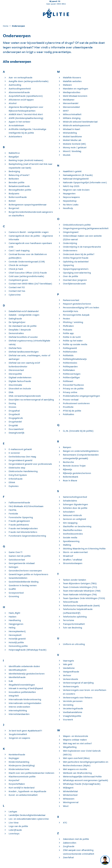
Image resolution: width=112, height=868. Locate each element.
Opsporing (68, 265)
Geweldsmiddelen (18, 578)
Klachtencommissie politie (22, 777)
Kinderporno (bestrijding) (22, 765)
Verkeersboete (71, 679)
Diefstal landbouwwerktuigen (24, 352)
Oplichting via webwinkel (76, 262)
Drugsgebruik (16, 418)
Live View (14, 823)
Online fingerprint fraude (76, 258)
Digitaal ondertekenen (20, 377)
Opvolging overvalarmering (77, 273)
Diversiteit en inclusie (20, 389)
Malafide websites (72, 81)
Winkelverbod (70, 795)
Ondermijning (70, 243)
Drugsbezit (14, 414)
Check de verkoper (18, 265)
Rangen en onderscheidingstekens (81, 451)
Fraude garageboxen (19, 521)
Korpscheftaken (17, 784)
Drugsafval (14, 411)
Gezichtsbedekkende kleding (24, 582)
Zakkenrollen (70, 843)
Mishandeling (70, 133)
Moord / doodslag (72, 151)
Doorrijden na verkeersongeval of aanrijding (31, 400)
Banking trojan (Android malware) (26, 160)
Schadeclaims (70, 501)
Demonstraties (16, 333)
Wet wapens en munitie (75, 769)
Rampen (67, 447)
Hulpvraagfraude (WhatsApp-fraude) (28, 650)
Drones (12, 407)
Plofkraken (68, 326)
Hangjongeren (16, 624)
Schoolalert (69, 512)
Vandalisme (69, 668)
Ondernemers (70, 250)
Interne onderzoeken (19, 707)
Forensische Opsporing (21, 517)
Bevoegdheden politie (20, 190)
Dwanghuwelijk (16, 433)
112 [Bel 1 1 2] (59, 1)
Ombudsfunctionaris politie (77, 225)
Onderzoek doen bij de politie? (79, 254)
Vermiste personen (73, 701)
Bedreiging (14, 171)
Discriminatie (15, 385)
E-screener (14, 453)
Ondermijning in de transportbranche (82, 247)
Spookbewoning (71, 541)
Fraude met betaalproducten (23, 528)
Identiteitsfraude (17, 677)
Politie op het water (73, 341)
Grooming (14, 596)
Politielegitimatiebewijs (75, 359)
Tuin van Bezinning (72, 628)
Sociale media (70, 537)
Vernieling (68, 705)
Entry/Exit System (18, 475)
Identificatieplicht (18, 670)
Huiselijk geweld (17, 639)
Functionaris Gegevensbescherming (27, 536)
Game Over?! (16, 552)
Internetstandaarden (19, 714)
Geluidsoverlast (17, 560)
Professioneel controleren (76, 403)
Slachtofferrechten (72, 530)
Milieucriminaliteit (72, 114)
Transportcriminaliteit (74, 624)
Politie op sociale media (75, 344)
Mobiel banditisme (72, 137)
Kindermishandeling (19, 762)
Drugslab (13, 425)
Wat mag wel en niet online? (77, 743)
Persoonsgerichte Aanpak (76, 315)
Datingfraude (15, 319)
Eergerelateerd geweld (20, 460)
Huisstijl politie (16, 642)
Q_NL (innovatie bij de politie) (78, 431)
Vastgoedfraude (71, 672)
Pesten (66, 319)
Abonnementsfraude (19, 92)
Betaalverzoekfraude (19, 186)
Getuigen (13, 567)
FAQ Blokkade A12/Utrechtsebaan (26, 506)
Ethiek (12, 482)
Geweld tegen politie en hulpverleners (28, 574)
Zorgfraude (69, 846)
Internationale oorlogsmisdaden (25, 703)
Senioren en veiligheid (74, 519)
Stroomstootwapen (73, 563)
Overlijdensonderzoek (74, 284)
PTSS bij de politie (72, 411)
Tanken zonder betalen (75, 580)
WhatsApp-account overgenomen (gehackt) (86, 780)
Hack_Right (14, 613)
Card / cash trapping (19, 250)
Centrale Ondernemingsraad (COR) (27, 262)
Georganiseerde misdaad (22, 563)
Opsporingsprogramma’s (76, 269)
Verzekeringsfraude (73, 708)
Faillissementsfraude (19, 503)
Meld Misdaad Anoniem (75, 96)
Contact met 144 (17, 291)
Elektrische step (17, 468)
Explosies (14, 486)
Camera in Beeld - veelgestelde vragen (29, 232)
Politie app (68, 333)
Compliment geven (18, 280)
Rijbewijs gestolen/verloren (77, 473)
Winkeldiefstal (70, 791)
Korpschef (14, 780)
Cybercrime (15, 295)
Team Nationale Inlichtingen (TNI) (80, 594)
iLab (11, 681)
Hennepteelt (15, 635)
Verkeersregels (71, 686)
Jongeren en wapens (19, 738)
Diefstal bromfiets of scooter (23, 337)
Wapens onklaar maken (75, 740)
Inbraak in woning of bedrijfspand (26, 688)
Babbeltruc (14, 153)
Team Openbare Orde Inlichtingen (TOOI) (84, 598)
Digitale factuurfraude (20, 381)
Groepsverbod (16, 593)
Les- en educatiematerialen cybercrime (29, 819)
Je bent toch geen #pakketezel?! (25, 731)
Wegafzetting (70, 747)
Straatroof (68, 556)
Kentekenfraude (17, 755)
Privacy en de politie (73, 389)
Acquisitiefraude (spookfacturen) (26, 96)
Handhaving (15, 620)
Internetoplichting (18, 710)
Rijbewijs (68, 469)
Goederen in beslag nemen (23, 585)
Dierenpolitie (15, 374)
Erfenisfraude (16, 479)
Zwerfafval (68, 857)
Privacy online (70, 392)
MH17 (66, 111)
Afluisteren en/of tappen (21, 100)
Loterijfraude (15, 830)
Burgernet (14, 208)
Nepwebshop (70, 201)
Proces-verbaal (71, 400)
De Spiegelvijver (17, 322)
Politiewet (68, 381)
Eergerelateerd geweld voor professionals (30, 464)
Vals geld (68, 664)
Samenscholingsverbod (75, 497)
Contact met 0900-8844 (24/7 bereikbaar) (30, 284)
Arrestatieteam (16, 125)
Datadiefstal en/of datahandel (24, 311)
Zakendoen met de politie (76, 839)
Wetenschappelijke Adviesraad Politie (82, 777)
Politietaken (69, 370)
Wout (66, 806)
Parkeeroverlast (71, 300)
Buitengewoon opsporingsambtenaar (28, 205)
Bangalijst (14, 157)
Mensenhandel (71, 103)
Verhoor (67, 675)
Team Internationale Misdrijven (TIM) (82, 591)
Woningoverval (71, 802)
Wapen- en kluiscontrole (76, 736)
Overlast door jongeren (75, 280)
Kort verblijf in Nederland (22, 788)
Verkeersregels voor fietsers (78, 698)
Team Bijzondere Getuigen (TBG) (80, 583)
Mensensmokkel (71, 107)
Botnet (12, 201)
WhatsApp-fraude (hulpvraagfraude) (82, 784)
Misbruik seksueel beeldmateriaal (80, 122)
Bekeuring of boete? (19, 175)
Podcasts (68, 330)
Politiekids (68, 355)
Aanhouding (15, 85)
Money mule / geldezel (75, 147)
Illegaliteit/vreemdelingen (22, 685)
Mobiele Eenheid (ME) (74, 144)
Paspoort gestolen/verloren (77, 304)
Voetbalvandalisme (73, 712)
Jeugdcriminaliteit (18, 734)
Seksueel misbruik (72, 515)
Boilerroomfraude (18, 197)
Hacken (13, 617)
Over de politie (71, 276)
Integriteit (14, 696)
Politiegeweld (70, 348)
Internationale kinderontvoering (25, 699)
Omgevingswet (71, 232)
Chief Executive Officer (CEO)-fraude (28, 273)
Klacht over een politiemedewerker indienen (31, 773)
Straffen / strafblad (72, 560)
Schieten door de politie (75, 508)
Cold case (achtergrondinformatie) (26, 276)
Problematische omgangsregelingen (81, 396)
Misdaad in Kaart (71, 129)
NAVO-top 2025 (71, 186)
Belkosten (14, 179)
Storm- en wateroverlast (75, 552)
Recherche (68, 462)
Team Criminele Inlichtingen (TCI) (80, 587)
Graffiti (12, 589)
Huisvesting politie (18, 646)
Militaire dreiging (72, 118)
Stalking (67, 545)
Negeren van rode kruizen (76, 190)
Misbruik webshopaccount (76, 125)
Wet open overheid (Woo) (76, 758)
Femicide (13, 514)
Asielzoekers (15, 137)
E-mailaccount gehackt (20, 449)
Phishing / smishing (73, 322)
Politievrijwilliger (71, 377)
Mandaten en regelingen (76, 89)
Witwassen (69, 799)
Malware (67, 85)
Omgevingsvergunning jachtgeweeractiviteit (86, 228)
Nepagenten (69, 194)
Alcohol (13, 103)
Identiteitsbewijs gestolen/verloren (27, 674)
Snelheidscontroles (73, 534)
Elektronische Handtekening (23, 471)
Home (6, 26)
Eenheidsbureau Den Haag (22, 457)
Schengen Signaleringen (75, 504)
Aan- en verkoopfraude (21, 78)
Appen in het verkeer (20, 122)
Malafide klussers (72, 78)
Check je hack (16, 269)
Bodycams (14, 194)
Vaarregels (68, 661)
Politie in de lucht (72, 337)
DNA (11, 392)
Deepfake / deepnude (20, 330)
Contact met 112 (17, 287)
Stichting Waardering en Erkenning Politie (84, 549)
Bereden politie (17, 182)
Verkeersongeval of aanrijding (78, 683)
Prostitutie (68, 407)
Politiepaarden (70, 367)
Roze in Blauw (70, 480)
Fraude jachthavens (19, 525)
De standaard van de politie (23, 326)
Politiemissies (70, 363)
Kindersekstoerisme (19, 769)
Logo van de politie (18, 826)
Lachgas (13, 812)
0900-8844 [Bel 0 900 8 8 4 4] (61, 4)
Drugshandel (15, 422)
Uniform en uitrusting (74, 644)
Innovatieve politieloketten (22, 692)
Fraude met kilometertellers (23, 532)
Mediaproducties (72, 92)
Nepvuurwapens (71, 197)
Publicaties (69, 414)
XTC (65, 823)
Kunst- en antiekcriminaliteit (23, 795)
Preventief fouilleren (73, 385)
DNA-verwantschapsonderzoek (25, 396)
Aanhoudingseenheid (20, 89)
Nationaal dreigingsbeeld (76, 179)
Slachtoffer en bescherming (77, 526)
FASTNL (13, 510)
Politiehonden (70, 352)
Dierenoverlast (16, 370)
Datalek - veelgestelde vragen (24, 315)
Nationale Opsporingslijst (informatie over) (85, 182)
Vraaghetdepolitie (72, 716)
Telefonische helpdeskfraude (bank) (81, 606)
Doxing (12, 403)
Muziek (67, 155)
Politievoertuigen (72, 374)
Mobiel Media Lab (72, 140)
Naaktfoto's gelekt (72, 171)
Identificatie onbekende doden (24, 666)
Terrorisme (69, 620)
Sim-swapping (70, 523)
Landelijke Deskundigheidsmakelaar (27, 815)
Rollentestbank (71, 477)
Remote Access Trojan (74, 466)
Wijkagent (68, 788)
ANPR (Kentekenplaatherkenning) (26, 118)
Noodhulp (68, 208)
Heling (12, 628)
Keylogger (14, 758)
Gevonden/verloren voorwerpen (25, 571)
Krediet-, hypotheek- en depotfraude (27, 791)
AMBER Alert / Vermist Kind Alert (26, 114)
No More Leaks (71, 205)
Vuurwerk (68, 720)
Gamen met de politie (20, 556)
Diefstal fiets (15, 348)
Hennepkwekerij (17, 631)
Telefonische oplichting (75, 617)
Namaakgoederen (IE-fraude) (78, 175)
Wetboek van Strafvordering (77, 773)
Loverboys (14, 834)
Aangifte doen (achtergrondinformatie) (29, 81)
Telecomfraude (71, 602)
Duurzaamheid (16, 429)
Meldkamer (69, 100)
